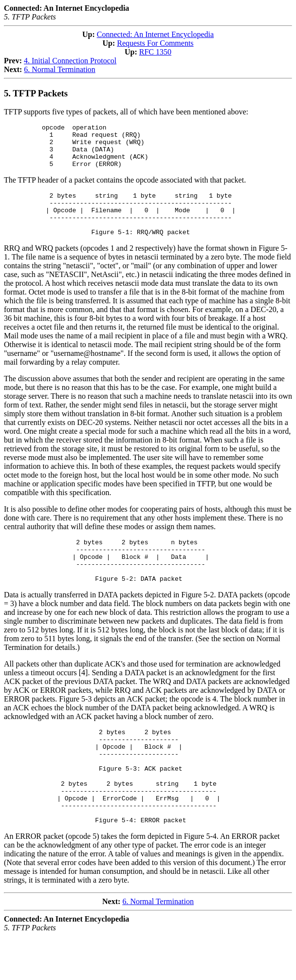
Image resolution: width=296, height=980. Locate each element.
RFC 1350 (155, 52)
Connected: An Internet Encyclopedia (155, 34)
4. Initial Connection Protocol (70, 61)
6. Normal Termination (60, 69)
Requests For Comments (155, 43)
